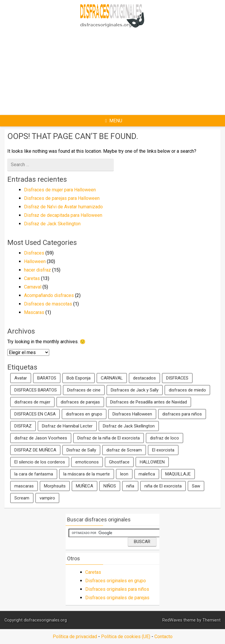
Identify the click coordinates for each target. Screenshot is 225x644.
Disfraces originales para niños (117, 589)
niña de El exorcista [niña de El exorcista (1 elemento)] (163, 486)
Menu (114, 121)
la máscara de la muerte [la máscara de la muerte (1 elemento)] (87, 474)
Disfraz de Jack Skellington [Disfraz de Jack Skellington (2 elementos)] (129, 426)
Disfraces (34, 253)
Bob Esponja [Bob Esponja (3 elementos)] (79, 378)
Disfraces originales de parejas (117, 598)
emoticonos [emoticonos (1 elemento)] (87, 462)
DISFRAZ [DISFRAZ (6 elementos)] (23, 426)
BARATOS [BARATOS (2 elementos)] (47, 378)
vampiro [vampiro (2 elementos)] (47, 498)
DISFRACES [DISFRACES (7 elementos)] (177, 378)
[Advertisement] (134, 71)
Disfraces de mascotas (48, 304)
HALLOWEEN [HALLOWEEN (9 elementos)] (152, 462)
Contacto (163, 637)
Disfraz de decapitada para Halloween (63, 215)
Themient (212, 620)
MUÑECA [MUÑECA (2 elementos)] (85, 486)
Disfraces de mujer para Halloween (60, 190)
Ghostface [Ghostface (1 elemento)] (119, 462)
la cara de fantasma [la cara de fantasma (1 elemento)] (34, 474)
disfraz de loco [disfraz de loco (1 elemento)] (165, 438)
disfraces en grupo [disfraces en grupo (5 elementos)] (84, 414)
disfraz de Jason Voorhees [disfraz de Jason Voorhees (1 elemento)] (41, 438)
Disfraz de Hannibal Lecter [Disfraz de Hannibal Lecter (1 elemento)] (67, 426)
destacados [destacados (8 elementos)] (144, 378)
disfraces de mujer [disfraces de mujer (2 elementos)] (32, 402)
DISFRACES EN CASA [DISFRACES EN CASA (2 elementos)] (35, 414)
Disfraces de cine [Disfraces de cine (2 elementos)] (84, 390)
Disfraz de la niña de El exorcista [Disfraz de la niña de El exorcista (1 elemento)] (109, 438)
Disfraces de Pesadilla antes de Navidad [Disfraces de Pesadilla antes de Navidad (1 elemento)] (149, 402)
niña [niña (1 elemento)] (130, 486)
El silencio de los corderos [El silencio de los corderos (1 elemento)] (40, 462)
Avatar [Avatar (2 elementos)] (21, 378)
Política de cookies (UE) (126, 637)
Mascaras (34, 312)
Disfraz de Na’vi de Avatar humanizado (63, 207)
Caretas (32, 278)
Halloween (35, 261)
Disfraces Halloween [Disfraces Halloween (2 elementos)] (132, 414)
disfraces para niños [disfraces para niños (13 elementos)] (182, 414)
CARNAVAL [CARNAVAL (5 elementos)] (112, 378)
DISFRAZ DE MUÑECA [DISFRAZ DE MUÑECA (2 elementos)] (35, 450)
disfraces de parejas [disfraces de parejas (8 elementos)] (80, 402)
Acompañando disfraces (49, 295)
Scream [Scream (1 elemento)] (22, 498)
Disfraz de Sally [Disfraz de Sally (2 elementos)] (81, 450)
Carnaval (33, 287)
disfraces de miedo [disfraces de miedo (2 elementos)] (187, 390)
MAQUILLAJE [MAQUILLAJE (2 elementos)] (178, 474)
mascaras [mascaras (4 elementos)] (24, 486)
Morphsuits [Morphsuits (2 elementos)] (55, 486)
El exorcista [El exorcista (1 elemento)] (163, 450)
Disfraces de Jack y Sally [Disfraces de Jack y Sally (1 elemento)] (135, 390)
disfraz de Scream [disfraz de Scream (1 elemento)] (124, 450)
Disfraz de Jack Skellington (52, 224)
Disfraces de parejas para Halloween (62, 198)
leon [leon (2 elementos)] (124, 474)
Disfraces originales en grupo (116, 581)
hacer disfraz (37, 270)
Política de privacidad (75, 637)
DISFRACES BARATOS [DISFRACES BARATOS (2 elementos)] (36, 390)
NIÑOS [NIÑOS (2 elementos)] (110, 486)
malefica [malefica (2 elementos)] (147, 474)
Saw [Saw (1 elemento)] (196, 486)
